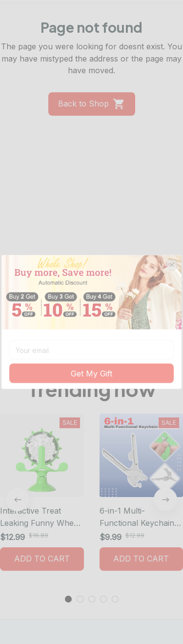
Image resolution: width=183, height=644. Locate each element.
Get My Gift (91, 374)
